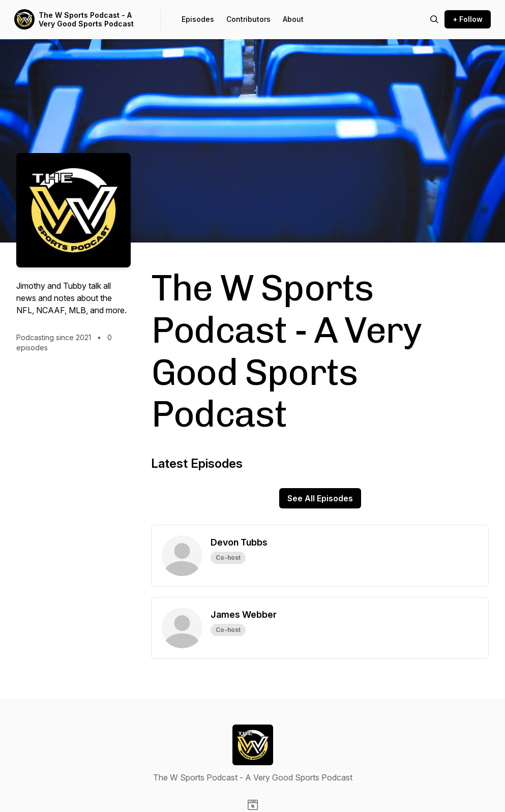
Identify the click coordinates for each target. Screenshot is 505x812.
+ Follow (468, 19)
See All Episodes (320, 498)
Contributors (248, 19)
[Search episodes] (434, 19)
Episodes (198, 19)
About (293, 19)
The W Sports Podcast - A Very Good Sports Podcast (86, 20)
